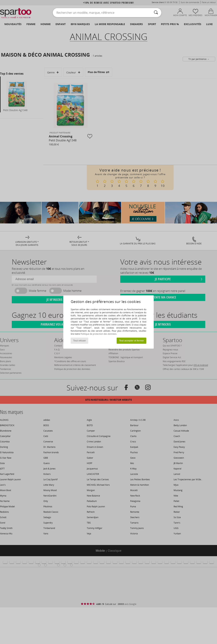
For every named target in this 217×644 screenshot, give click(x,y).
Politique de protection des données (98, 334)
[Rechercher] (156, 13)
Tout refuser (80, 341)
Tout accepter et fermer (131, 341)
